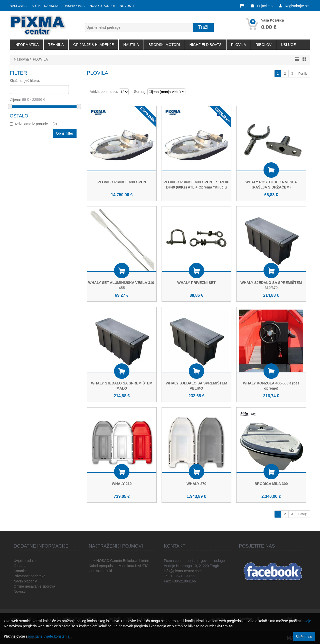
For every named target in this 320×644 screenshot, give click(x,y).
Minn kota (126, 566)
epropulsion (108, 566)
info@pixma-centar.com (183, 571)
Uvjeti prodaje (25, 561)
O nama (20, 566)
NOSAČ (103, 561)
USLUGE (288, 45)
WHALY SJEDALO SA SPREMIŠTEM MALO (122, 386)
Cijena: (44, 100)
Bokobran (131, 561)
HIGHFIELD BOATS (206, 45)
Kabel (93, 566)
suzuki (107, 571)
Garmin (116, 561)
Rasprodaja (74, 6)
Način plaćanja (25, 581)
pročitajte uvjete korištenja (49, 636)
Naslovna (18, 6)
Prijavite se (262, 6)
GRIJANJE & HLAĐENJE (93, 45)
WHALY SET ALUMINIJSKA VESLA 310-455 (122, 285)
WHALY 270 (196, 484)
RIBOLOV (263, 45)
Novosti (127, 6)
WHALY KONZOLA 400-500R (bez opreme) (271, 386)
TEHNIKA (56, 45)
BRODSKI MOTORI (164, 45)
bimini (144, 561)
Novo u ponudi (102, 6)
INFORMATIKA (27, 45)
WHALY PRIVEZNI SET (196, 283)
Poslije (303, 74)
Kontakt (20, 571)
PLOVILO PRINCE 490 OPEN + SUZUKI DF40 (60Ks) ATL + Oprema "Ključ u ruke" (196, 187)
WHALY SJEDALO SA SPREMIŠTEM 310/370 (271, 285)
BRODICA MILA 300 (271, 484)
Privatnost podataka (30, 576)
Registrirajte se (294, 6)
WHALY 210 (122, 484)
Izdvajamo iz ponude (36, 124)
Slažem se (304, 637)
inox (92, 561)
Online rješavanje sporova (34, 586)
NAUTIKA (131, 45)
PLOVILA (239, 45)
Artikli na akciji (45, 6)
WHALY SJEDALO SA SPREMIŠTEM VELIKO (196, 386)
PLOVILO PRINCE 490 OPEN (122, 182)
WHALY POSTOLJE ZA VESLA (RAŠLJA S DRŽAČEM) (271, 185)
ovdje (307, 621)
